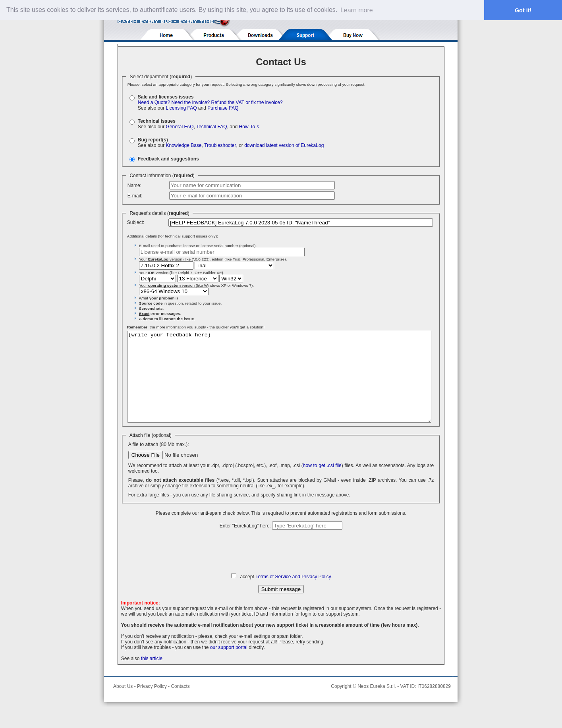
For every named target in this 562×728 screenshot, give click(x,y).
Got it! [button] (523, 10)
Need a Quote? (154, 102)
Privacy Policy (152, 704)
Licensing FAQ (181, 108)
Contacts (180, 704)
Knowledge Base (183, 145)
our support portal (229, 665)
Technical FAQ (211, 127)
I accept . (285, 595)
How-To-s (249, 127)
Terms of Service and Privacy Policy (293, 595)
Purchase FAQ (223, 108)
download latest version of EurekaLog (284, 145)
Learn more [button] (357, 10)
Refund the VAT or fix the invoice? (247, 102)
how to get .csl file (322, 483)
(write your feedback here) (279, 386)
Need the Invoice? (191, 102)
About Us (123, 704)
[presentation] (281, 569)
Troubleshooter (220, 145)
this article (152, 676)
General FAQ (180, 127)
